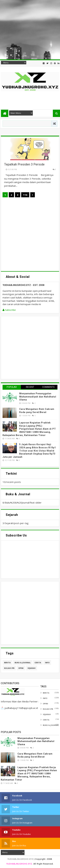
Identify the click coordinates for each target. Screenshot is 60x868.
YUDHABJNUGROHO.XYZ (20, 859)
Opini (21, 668)
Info (47, 663)
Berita (7, 663)
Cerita (38, 663)
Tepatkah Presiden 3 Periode (24, 164)
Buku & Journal (23, 663)
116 (25, 195)
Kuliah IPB (9, 668)
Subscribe (9, 310)
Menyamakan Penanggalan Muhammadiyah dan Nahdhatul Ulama (38, 397)
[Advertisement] (30, 30)
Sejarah (32, 668)
